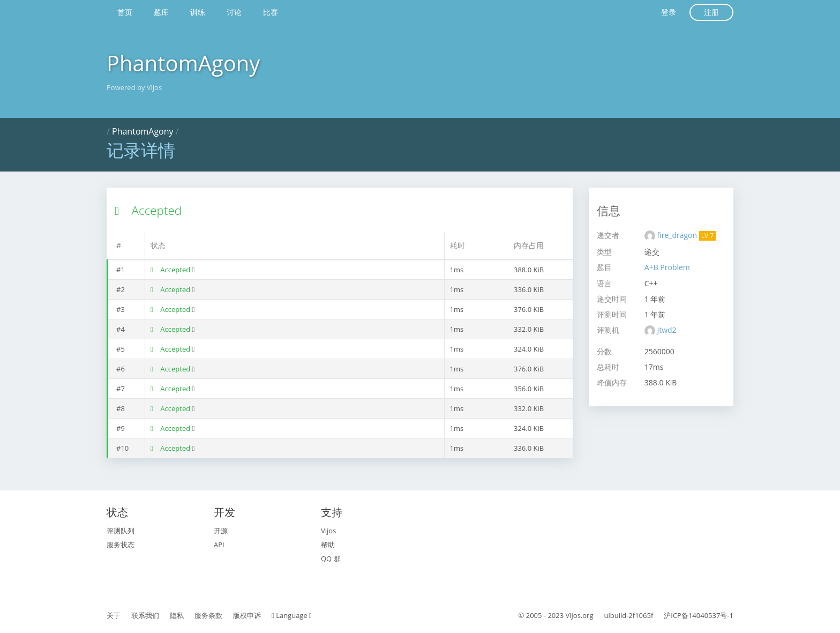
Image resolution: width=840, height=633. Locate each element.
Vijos (328, 531)
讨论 (234, 12)
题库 (161, 12)
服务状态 (121, 545)
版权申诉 (247, 615)
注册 (711, 12)
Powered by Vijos (134, 87)
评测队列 (121, 531)
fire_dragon (678, 235)
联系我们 (145, 615)
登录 (669, 12)
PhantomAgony (183, 63)
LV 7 (707, 236)
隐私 (177, 615)
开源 (221, 531)
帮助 (328, 545)
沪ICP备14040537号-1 (699, 615)
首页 (125, 12)
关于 (114, 615)
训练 (198, 12)
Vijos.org (580, 615)
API (219, 545)
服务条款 (208, 615)
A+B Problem (667, 267)
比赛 (271, 12)
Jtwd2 (666, 330)
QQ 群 (331, 558)
